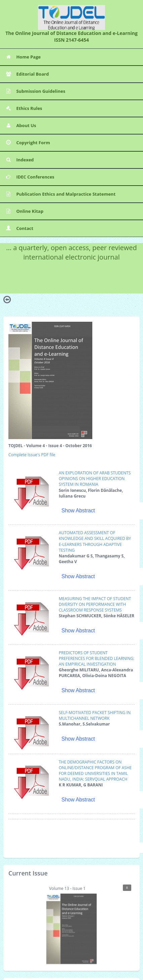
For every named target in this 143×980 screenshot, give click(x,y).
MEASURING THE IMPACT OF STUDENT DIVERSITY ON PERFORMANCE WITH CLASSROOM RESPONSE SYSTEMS (95, 604)
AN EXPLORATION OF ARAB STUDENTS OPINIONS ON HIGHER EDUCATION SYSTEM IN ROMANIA (95, 479)
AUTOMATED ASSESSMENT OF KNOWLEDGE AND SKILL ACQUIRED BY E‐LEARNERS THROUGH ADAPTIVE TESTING (95, 541)
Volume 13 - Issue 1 (89, 924)
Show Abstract (78, 511)
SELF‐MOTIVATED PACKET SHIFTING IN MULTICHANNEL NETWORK (95, 715)
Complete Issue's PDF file (32, 455)
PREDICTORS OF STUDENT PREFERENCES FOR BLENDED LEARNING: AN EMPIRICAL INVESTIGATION (97, 658)
